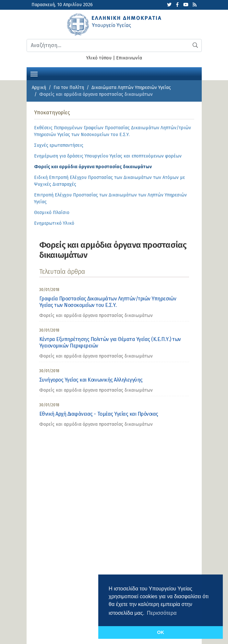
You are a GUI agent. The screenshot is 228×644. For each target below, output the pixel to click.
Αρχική (39, 88)
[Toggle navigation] (34, 73)
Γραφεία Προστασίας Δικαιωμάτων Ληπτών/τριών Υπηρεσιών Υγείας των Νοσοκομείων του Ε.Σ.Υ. (108, 302)
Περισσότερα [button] (162, 613)
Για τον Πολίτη (69, 88)
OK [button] (161, 632)
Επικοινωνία (129, 58)
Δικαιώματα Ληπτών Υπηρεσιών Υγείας (131, 88)
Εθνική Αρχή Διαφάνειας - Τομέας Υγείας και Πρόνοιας (99, 414)
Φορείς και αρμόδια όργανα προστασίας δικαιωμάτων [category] (96, 316)
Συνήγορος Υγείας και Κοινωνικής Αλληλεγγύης (91, 380)
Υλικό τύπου (99, 58)
